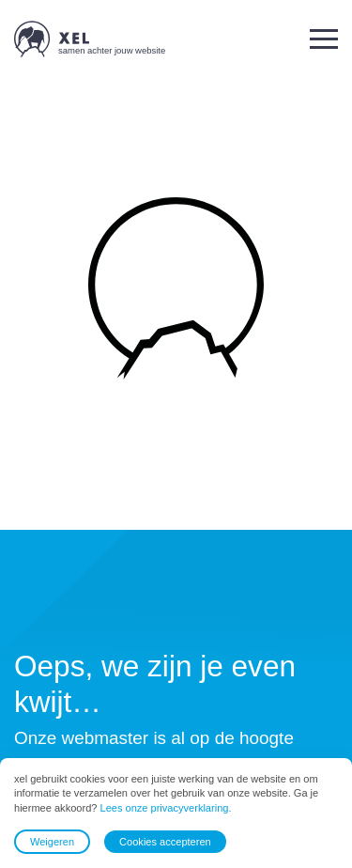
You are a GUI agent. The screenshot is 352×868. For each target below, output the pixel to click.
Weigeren (52, 842)
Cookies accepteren (165, 842)
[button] (324, 39)
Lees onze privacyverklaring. (166, 808)
